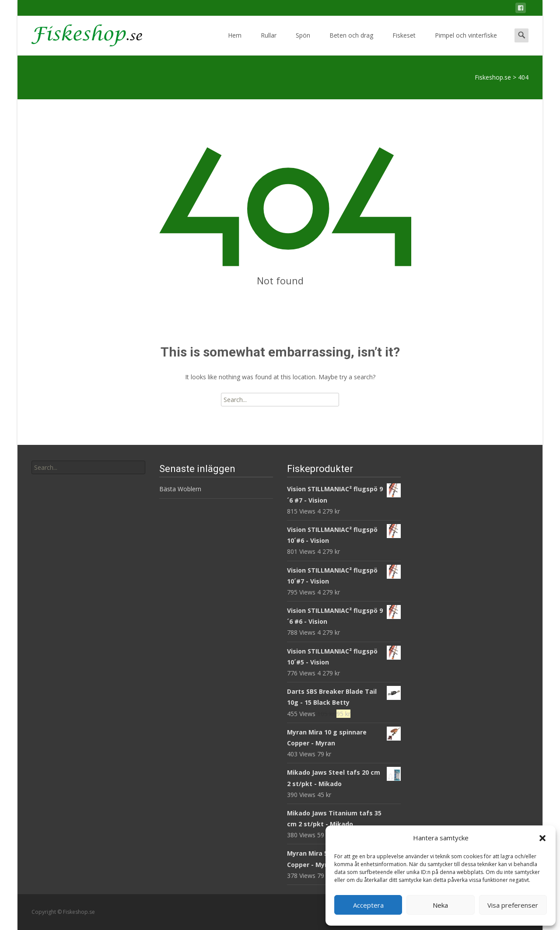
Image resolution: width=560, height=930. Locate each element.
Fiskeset (404, 43)
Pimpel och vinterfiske (466, 43)
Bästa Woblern (180, 489)
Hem (235, 43)
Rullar (269, 43)
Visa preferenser (513, 905)
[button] (542, 838)
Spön (303, 43)
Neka (440, 905)
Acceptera (368, 905)
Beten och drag (351, 43)
